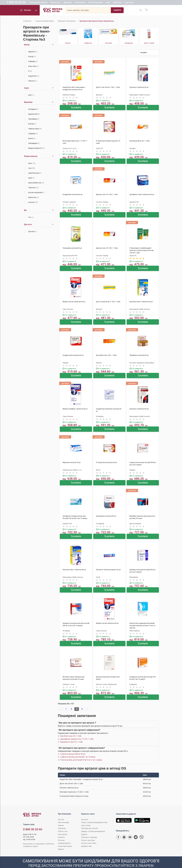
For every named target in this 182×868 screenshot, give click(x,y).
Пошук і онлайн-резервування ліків (94, 816)
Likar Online (144, 3)
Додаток (84, 828)
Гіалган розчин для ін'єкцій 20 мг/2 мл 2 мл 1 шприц (81, 753)
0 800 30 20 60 (31, 3)
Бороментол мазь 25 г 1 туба (71, 735)
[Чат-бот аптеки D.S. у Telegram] (136, 831)
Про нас (61, 813)
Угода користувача (65, 840)
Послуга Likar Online (89, 837)
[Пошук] (117, 11)
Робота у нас (70, 3)
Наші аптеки (95, 3)
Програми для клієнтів (53, 3)
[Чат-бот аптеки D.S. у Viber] (141, 831)
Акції (123, 3)
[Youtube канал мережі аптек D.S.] (130, 831)
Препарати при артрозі (67, 21)
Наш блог (85, 813)
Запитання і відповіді (89, 831)
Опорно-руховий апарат (45, 21)
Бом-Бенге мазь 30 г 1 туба (71, 730)
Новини (61, 819)
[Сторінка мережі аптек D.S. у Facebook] (118, 831)
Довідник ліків (86, 840)
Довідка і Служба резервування (93, 825)
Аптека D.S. (27, 21)
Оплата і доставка (110, 3)
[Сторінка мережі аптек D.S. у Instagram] (124, 831)
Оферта (61, 843)
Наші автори (63, 828)
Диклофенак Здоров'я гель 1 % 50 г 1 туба (77, 732)
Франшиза (83, 3)
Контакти (61, 831)
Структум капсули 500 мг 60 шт (73, 747)
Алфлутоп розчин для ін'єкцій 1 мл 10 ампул (78, 750)
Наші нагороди (63, 816)
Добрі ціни (132, 3)
